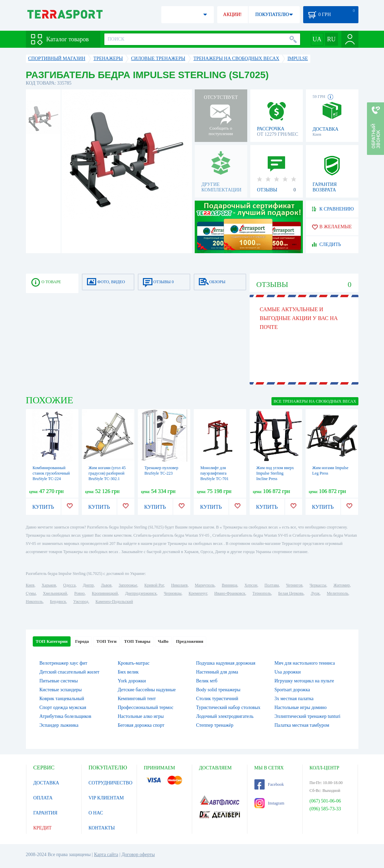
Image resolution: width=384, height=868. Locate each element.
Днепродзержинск (141, 593)
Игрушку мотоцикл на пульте (304, 681)
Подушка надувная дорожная (226, 663)
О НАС (96, 813)
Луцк (315, 593)
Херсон (251, 585)
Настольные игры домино (301, 707)
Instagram (269, 803)
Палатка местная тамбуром (302, 725)
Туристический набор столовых (228, 707)
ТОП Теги (106, 641)
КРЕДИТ (43, 828)
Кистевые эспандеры (61, 690)
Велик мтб (207, 681)
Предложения (190, 641)
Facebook (269, 784)
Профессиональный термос (145, 707)
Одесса (69, 585)
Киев (30, 585)
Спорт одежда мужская (63, 707)
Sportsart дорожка (292, 690)
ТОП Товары (137, 641)
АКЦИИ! (232, 15)
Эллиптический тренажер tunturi (307, 716)
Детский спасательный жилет (70, 672)
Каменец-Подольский (114, 602)
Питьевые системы (59, 681)
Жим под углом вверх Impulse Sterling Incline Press (275, 473)
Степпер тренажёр (215, 725)
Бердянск (58, 602)
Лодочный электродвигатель (225, 716)
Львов (106, 585)
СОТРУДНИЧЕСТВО (111, 783)
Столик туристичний (217, 699)
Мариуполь (205, 585)
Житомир (342, 585)
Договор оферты (138, 855)
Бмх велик (128, 672)
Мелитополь (337, 593)
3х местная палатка (294, 699)
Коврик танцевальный (62, 699)
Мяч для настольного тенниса (305, 663)
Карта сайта (106, 855)
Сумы (31, 593)
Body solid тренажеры (218, 690)
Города (82, 641)
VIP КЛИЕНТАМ (106, 798)
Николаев (179, 585)
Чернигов (294, 585)
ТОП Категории (52, 641)
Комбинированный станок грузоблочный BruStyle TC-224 (51, 473)
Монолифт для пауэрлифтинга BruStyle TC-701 (215, 473)
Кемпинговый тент (137, 699)
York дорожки (132, 681)
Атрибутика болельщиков (65, 716)
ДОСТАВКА (46, 783)
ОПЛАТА (43, 798)
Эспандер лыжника (59, 725)
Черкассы (318, 585)
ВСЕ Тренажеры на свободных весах (315, 401)
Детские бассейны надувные (147, 690)
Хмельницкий (55, 593)
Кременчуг (198, 593)
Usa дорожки (288, 672)
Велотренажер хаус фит (63, 663)
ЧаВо (163, 641)
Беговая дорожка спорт (141, 725)
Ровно (79, 593)
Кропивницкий (105, 593)
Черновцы (173, 593)
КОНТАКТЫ (102, 828)
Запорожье (128, 585)
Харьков (49, 585)
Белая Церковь (291, 593)
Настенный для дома (217, 672)
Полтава (272, 585)
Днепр (88, 585)
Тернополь (262, 593)
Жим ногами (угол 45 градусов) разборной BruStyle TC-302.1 (107, 473)
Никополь (34, 602)
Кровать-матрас (134, 663)
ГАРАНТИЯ (46, 813)
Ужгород (81, 602)
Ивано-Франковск (230, 593)
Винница (229, 585)
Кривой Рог (154, 585)
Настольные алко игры (141, 716)
